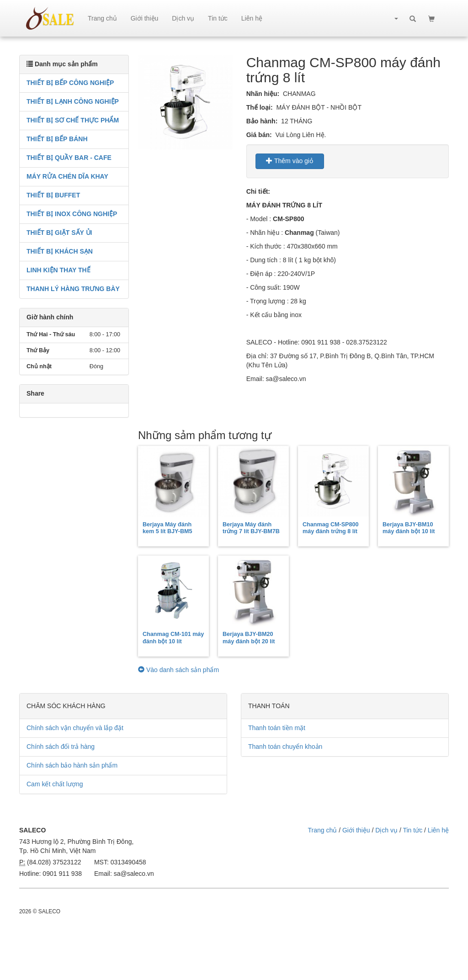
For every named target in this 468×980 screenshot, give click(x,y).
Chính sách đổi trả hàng (61, 747)
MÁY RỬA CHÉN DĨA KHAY (67, 176)
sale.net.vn (50, 18)
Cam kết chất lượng (55, 784)
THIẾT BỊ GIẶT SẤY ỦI (59, 233)
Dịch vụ (183, 18)
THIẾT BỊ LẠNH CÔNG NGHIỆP (73, 101)
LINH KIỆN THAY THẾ (58, 270)
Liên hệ (252, 18)
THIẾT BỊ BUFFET (53, 195)
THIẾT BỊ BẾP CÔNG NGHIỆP (70, 83)
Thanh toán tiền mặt (277, 728)
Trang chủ (102, 18)
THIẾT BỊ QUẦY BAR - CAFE (69, 158)
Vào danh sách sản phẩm (178, 670)
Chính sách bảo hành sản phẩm (72, 765)
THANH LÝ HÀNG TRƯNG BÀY (73, 289)
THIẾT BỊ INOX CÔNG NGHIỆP (72, 214)
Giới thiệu (145, 18)
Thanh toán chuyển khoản (285, 747)
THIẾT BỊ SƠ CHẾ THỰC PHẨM (73, 120)
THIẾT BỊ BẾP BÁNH (57, 139)
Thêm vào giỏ (290, 161)
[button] (392, 18)
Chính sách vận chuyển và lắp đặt (75, 728)
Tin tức (218, 18)
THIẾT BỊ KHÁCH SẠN (60, 251)
